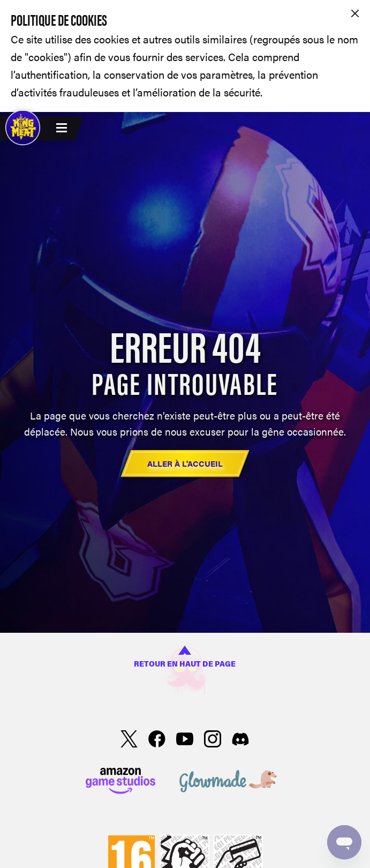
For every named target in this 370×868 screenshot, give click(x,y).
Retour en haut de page (185, 657)
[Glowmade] (228, 783)
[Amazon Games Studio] (120, 783)
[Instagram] (213, 740)
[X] (129, 740)
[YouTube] (185, 740)
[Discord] (240, 741)
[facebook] (157, 740)
